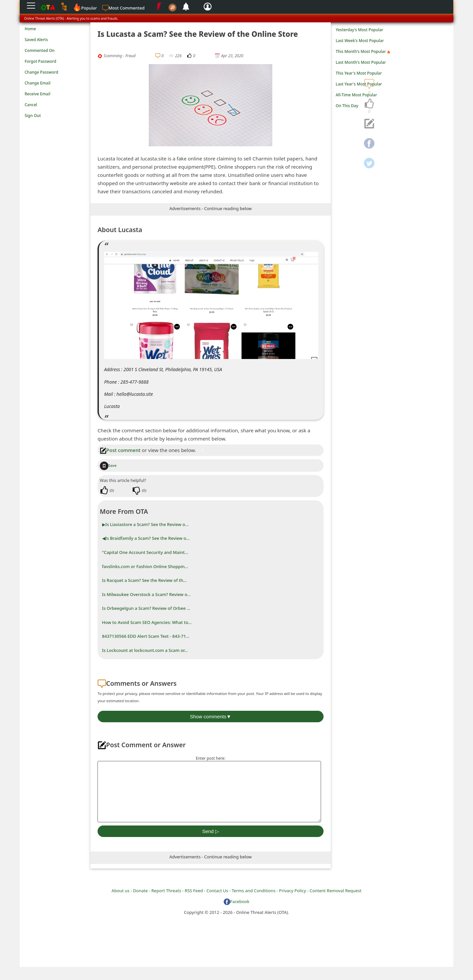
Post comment (120, 450)
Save (108, 465)
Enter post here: (211, 758)
